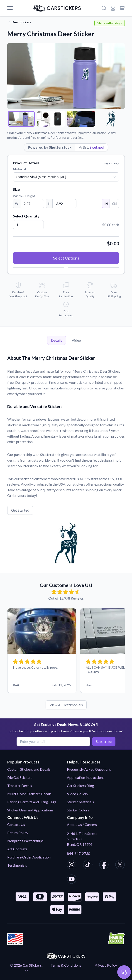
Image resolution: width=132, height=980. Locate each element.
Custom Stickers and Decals (29, 769)
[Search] (104, 8)
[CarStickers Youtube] (72, 880)
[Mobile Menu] (10, 8)
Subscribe (104, 741)
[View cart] (122, 8)
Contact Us (16, 824)
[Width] (32, 204)
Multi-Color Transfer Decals (29, 794)
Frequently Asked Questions (89, 769)
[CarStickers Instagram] (72, 865)
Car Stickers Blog (81, 786)
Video (76, 340)
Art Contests (17, 849)
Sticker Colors (78, 810)
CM (114, 204)
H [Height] (49, 204)
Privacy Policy (106, 965)
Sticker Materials (80, 802)
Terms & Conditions (66, 965)
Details (57, 340)
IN (106, 204)
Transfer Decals (20, 786)
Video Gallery (78, 794)
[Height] (65, 204)
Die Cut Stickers (20, 777)
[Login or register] (113, 8)
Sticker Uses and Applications (30, 810)
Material (20, 169)
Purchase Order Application (29, 857)
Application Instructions (86, 777)
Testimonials (17, 865)
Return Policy (18, 833)
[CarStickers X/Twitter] (120, 865)
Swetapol (97, 147)
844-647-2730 (78, 853)
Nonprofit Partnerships (25, 841)
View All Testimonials (66, 705)
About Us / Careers (82, 824)
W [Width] (17, 204)
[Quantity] (28, 225)
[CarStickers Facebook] (104, 865)
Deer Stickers (21, 22)
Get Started (20, 510)
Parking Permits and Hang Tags (32, 802)
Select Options (66, 258)
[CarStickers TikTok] (88, 865)
